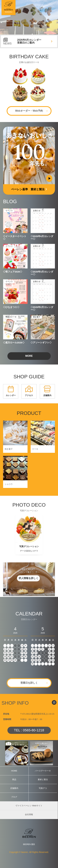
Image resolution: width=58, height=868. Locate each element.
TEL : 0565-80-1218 (29, 730)
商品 (14, 779)
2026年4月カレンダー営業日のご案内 (29, 41)
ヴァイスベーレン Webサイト (29, 806)
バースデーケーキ (43, 771)
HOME (14, 771)
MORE (29, 356)
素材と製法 (43, 779)
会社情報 (29, 814)
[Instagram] (54, 702)
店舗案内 (14, 788)
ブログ (14, 797)
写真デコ (43, 788)
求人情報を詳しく (28, 578)
